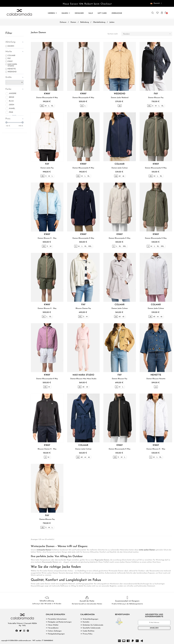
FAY (156, 94)
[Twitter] (20, 631)
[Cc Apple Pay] (137, 641)
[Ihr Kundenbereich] (162, 13)
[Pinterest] (28, 631)
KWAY (47, 94)
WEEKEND (120, 94)
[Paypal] (133, 641)
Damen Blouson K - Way (47, 238)
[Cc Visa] (119, 641)
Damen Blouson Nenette (156, 379)
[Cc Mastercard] (124, 641)
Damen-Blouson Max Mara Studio (83, 379)
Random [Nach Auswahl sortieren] (148, 34)
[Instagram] (24, 631)
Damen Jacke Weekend (120, 98)
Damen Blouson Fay (156, 98)
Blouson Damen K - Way (47, 449)
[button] (153, 13)
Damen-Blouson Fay (47, 519)
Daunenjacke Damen (50, 562)
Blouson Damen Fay (83, 308)
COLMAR (120, 164)
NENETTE (156, 375)
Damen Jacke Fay (47, 168)
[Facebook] (17, 631)
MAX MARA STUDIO (83, 375)
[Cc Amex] (128, 641)
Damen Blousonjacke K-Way (47, 98)
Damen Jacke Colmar (120, 168)
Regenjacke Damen (102, 560)
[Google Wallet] (142, 641)
